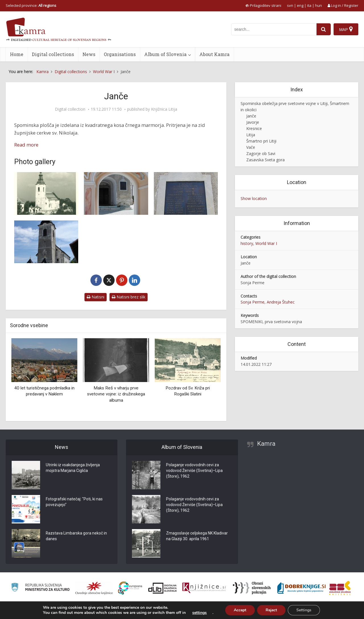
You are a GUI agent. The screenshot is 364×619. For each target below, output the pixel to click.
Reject (271, 610)
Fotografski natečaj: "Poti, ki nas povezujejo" (74, 502)
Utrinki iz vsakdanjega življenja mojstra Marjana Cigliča (73, 468)
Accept (240, 610)
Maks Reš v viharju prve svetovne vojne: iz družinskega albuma (116, 394)
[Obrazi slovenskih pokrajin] (252, 588)
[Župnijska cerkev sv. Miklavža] (46, 242)
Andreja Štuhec (281, 302)
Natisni (96, 297)
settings (199, 613)
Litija (251, 135)
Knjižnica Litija (164, 109)
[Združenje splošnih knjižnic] (340, 588)
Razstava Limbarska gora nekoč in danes (76, 536)
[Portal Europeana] (130, 588)
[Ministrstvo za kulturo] (40, 588)
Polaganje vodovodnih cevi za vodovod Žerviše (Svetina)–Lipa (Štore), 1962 (194, 471)
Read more (26, 145)
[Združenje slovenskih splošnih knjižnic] (204, 588)
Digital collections (53, 54)
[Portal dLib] (163, 588)
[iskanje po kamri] (274, 29)
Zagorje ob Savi (261, 153)
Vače (251, 147)
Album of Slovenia (165, 54)
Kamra (266, 444)
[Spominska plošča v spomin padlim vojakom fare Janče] (186, 193)
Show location (254, 198)
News (89, 54)
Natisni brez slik (129, 297)
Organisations (120, 54)
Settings (304, 610)
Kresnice (254, 128)
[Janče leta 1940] (46, 193)
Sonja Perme (253, 302)
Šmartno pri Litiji (261, 141)
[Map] (346, 29)
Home (17, 54)
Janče (251, 116)
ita (309, 5)
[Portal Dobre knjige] (301, 588)
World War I (266, 243)
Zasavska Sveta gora (265, 160)
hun (318, 5)
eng (300, 5)
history (247, 243)
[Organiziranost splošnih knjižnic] (94, 588)
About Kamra (214, 54)
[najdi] (324, 29)
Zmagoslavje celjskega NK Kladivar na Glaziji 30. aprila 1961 (197, 536)
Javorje (253, 122)
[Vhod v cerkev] (116, 193)
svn (290, 5)
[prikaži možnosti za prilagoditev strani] (263, 5)
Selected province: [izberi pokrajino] (31, 5)
